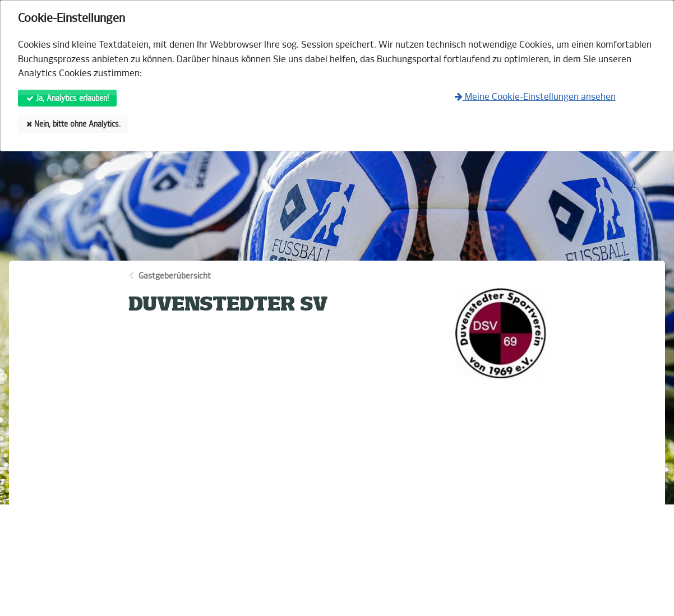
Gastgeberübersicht (175, 276)
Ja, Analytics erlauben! (68, 98)
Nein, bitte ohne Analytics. (73, 124)
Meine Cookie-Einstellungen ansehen (535, 97)
